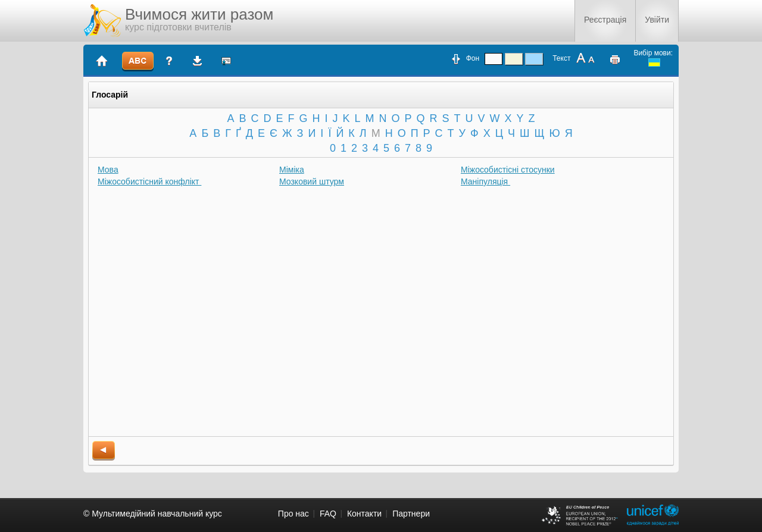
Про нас (293, 514)
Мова (108, 170)
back (104, 451)
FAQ (328, 514)
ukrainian (654, 62)
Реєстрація (605, 20)
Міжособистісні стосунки (508, 170)
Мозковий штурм (312, 181)
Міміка (292, 170)
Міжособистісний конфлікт (149, 181)
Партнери (411, 514)
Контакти (364, 514)
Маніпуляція (485, 181)
